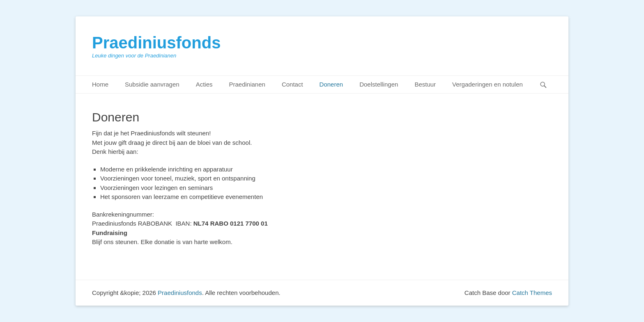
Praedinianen (247, 84)
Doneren (331, 84)
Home (100, 84)
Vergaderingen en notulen (488, 84)
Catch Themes (532, 293)
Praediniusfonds (156, 43)
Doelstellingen (379, 84)
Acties (204, 84)
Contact (292, 84)
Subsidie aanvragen (152, 84)
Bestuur (425, 84)
